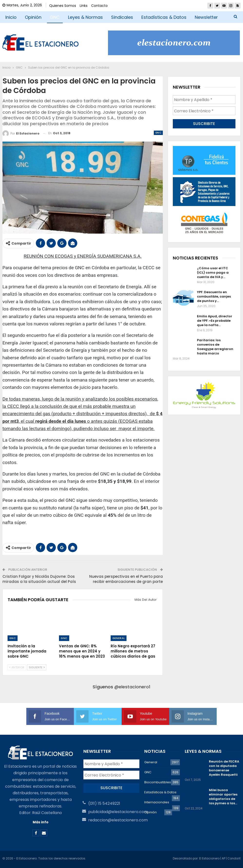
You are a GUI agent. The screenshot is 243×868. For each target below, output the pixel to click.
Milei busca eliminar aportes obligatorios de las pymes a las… (223, 797)
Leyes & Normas (85, 17)
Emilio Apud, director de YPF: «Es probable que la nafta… (215, 321)
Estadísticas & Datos (164, 17)
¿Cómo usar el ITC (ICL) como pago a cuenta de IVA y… (213, 273)
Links (84, 6)
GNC (55, 17)
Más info (41, 822)
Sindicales (122, 17)
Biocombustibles (158, 782)
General (119, 638)
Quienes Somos (63, 6)
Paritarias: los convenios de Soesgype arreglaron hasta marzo (215, 347)
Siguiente (37, 667)
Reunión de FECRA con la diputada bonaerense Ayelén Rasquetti (224, 768)
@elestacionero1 (132, 687)
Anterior (17, 667)
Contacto (99, 6)
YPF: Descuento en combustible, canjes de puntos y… (214, 296)
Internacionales (157, 802)
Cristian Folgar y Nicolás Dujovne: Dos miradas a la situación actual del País (39, 579)
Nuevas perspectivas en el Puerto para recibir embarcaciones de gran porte (126, 579)
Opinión (33, 17)
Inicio (11, 17)
